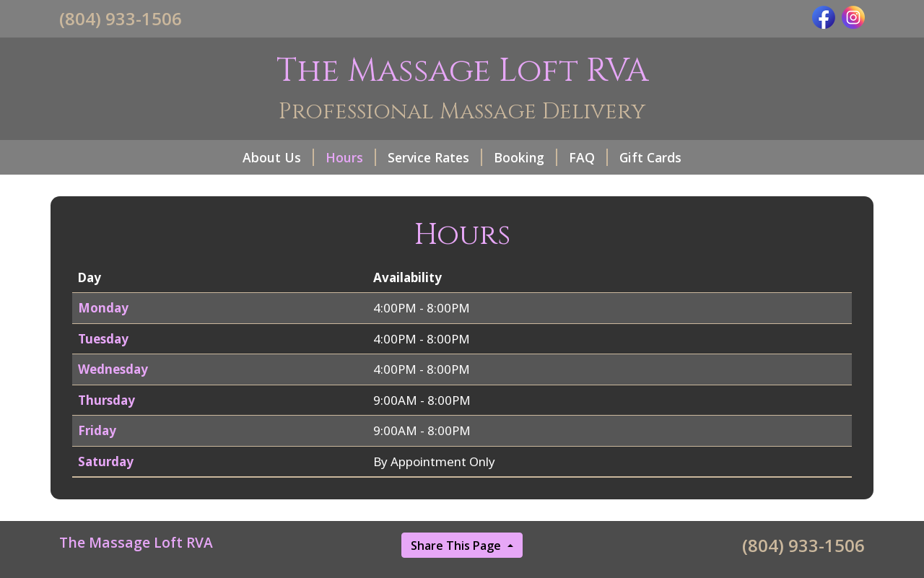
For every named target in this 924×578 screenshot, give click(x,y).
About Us (278, 157)
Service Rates (435, 157)
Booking (526, 157)
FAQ (588, 157)
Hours (351, 157)
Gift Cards (650, 157)
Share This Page (457, 546)
